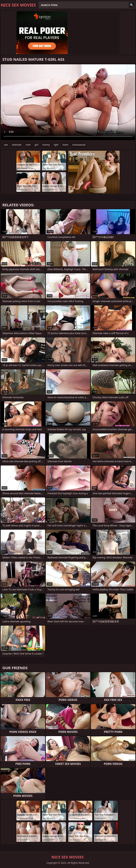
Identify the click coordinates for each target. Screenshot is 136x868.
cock (28, 145)
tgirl (56, 145)
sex (6, 145)
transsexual (79, 145)
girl (37, 145)
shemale (17, 145)
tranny (46, 145)
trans (65, 145)
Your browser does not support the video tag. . (68, 102)
